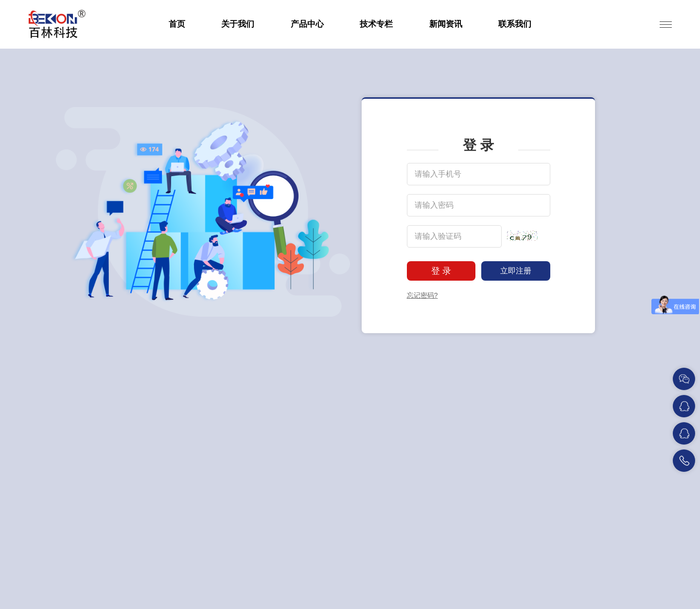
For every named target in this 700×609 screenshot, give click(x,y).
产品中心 (307, 24)
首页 (177, 24)
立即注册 (516, 271)
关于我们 (238, 24)
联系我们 (515, 24)
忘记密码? (422, 295)
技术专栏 (376, 24)
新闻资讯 (446, 24)
